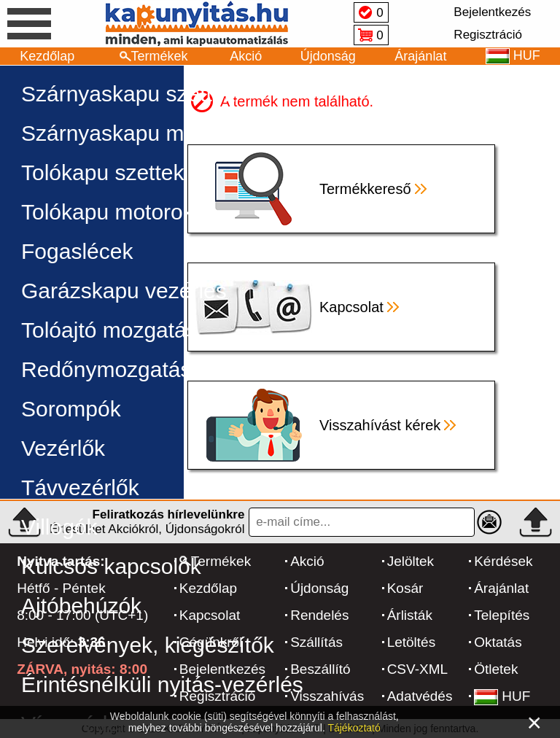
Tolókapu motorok (108, 212)
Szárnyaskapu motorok (133, 133)
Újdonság (328, 56)
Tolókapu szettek (102, 172)
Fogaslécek (77, 251)
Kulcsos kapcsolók (111, 566)
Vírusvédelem (88, 724)
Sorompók (71, 409)
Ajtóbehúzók (81, 606)
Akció (246, 56)
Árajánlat (420, 56)
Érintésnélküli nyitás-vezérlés (162, 684)
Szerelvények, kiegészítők (148, 645)
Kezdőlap (47, 56)
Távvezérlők (80, 488)
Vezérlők (63, 448)
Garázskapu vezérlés (124, 291)
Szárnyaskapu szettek (128, 94)
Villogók (59, 527)
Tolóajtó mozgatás (109, 330)
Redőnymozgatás (106, 369)
